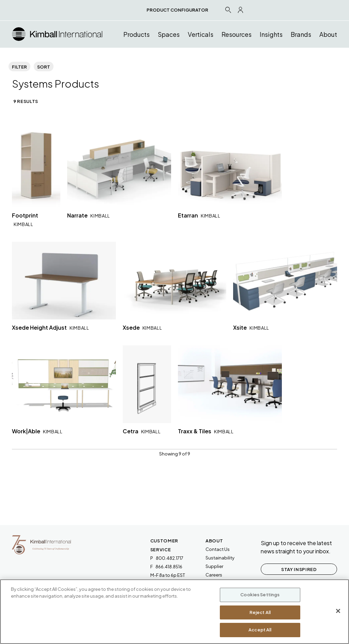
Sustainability (220, 558)
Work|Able (37, 431)
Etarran (199, 215)
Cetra (142, 431)
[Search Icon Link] (228, 10)
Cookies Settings (260, 595)
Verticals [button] (201, 34)
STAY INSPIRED (299, 569)
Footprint (25, 219)
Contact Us (218, 549)
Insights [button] (271, 34)
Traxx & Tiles (206, 431)
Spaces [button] (169, 34)
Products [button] (136, 34)
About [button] (328, 34)
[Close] (338, 611)
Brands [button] (301, 34)
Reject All (260, 612)
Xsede (142, 327)
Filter (19, 67)
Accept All (260, 630)
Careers (214, 575)
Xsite (251, 327)
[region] (174, 612)
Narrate (89, 215)
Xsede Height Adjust (51, 327)
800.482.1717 (170, 558)
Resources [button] (237, 34)
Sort (44, 67)
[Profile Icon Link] (240, 10)
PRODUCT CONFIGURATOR (177, 10)
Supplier (214, 566)
